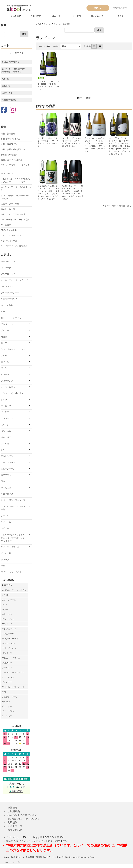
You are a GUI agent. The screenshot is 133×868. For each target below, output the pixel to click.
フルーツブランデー (10, 293)
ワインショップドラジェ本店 (34, 841)
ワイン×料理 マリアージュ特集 (15, 219)
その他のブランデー (10, 299)
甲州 (4, 692)
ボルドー (5, 330)
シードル (5, 516)
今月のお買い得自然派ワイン (14, 149)
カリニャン (7, 614)
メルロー (6, 595)
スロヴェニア (7, 418)
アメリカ (5, 444)
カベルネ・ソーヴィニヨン (14, 590)
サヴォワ (5, 374)
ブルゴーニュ (7, 324)
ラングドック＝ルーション (13, 349)
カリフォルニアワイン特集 (13, 214)
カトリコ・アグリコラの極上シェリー (16, 189)
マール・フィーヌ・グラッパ (14, 280)
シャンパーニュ (8, 261)
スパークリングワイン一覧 (13, 500)
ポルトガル (6, 431)
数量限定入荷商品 (9, 100)
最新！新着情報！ (9, 134)
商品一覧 (56, 16)
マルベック (7, 624)
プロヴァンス (7, 381)
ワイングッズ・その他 (11, 572)
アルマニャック (8, 274)
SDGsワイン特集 (9, 230)
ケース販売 (6, 225)
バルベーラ (7, 653)
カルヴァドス (7, 286)
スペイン (5, 425)
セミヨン (6, 702)
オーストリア (7, 406)
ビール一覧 (6, 553)
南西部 (4, 337)
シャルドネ (7, 668)
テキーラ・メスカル (10, 547)
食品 (3, 566)
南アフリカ (6, 475)
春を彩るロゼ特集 (9, 155)
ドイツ (4, 400)
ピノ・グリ (7, 706)
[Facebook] (4, 110)
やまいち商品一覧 (9, 241)
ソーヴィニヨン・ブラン (13, 672)
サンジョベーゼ (9, 629)
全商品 (38, 24)
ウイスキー (6, 528)
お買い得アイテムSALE (12, 160)
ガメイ (5, 605)
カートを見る (117, 16)
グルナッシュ (8, 619)
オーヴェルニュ (8, 387)
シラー (5, 609)
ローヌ (4, 343)
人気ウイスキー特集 (10, 204)
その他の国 (6, 488)
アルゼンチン (7, 456)
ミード (4, 312)
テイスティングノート (11, 235)
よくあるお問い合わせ (10, 62)
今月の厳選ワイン (9, 144)
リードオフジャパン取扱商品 (14, 246)
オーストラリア (8, 462)
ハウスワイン (7, 173)
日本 (3, 481)
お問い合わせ (97, 16)
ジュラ (4, 368)
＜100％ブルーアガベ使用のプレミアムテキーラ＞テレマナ (16, 180)
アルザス (5, 356)
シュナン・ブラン (10, 697)
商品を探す (16, 16)
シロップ (5, 560)
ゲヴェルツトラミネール (13, 687)
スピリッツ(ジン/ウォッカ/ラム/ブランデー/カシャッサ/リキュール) (13, 538)
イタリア (5, 412)
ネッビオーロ (8, 634)
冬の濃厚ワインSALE (11, 139)
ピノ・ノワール (9, 600)
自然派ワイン (7, 86)
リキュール (6, 522)
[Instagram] (13, 110)
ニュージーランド (9, 469)
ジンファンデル (9, 643)
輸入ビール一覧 (8, 209)
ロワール (47, 24)
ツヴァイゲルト (9, 648)
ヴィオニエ (7, 682)
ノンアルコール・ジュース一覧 (13, 508)
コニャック (6, 268)
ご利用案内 (36, 16)
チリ (3, 450)
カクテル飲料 (7, 305)
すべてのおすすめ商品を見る (118, 206)
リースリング (8, 677)
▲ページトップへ (12, 862)
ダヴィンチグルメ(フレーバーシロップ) (16, 197)
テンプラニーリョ (10, 639)
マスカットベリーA (11, 658)
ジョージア (6, 437)
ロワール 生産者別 (62, 24)
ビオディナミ (7, 93)
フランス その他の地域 (12, 393)
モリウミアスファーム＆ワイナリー (16, 167)
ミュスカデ (7, 716)
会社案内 (77, 16)
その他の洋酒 (7, 494)
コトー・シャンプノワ (11, 318)
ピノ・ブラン (8, 711)
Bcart (92, 857)
